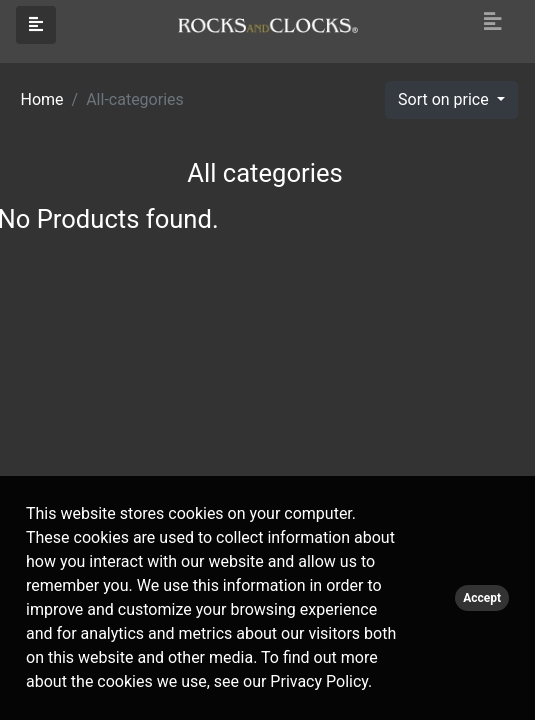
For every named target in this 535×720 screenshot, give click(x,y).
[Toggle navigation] (493, 22)
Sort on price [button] (445, 99)
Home (42, 99)
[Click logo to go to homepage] (268, 24)
